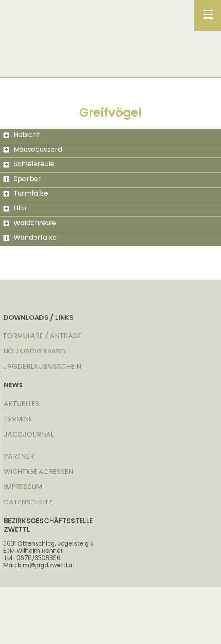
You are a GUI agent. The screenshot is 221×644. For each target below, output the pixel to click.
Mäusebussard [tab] (33, 150)
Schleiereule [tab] (29, 164)
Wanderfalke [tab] (30, 237)
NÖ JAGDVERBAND (35, 351)
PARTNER (19, 456)
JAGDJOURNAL (29, 434)
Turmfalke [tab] (26, 193)
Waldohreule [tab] (30, 223)
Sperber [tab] (22, 179)
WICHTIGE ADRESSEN (38, 472)
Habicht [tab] (22, 135)
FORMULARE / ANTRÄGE (43, 336)
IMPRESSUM (23, 487)
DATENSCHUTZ (28, 502)
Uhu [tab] (15, 208)
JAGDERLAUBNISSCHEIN (42, 366)
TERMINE (18, 419)
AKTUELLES (21, 404)
